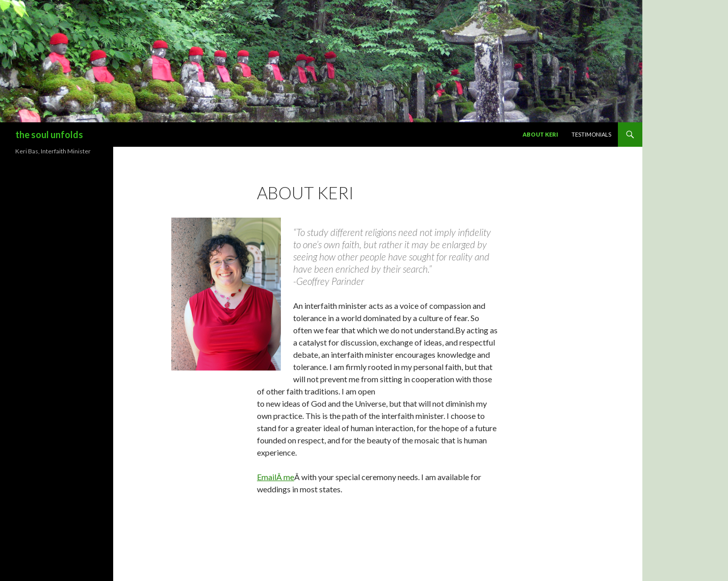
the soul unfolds (49, 135)
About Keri (540, 134)
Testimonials (591, 134)
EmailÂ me (276, 477)
